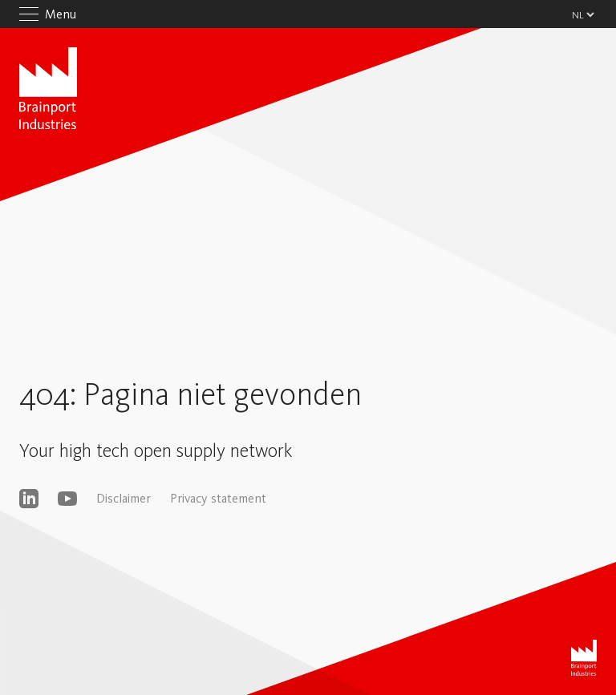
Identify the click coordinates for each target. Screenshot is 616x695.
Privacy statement (218, 498)
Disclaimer (124, 498)
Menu (61, 14)
